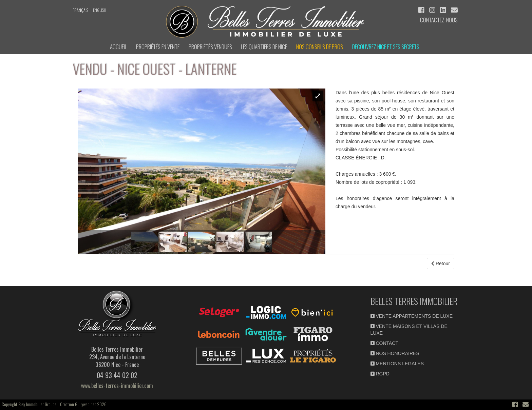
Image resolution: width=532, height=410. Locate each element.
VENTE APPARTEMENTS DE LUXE (412, 316)
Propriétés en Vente (158, 47)
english (100, 10)
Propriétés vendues (210, 47)
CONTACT (385, 343)
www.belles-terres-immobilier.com (117, 386)
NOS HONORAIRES (395, 353)
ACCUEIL (118, 47)
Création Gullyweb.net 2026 (83, 404)
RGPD (380, 374)
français (80, 10)
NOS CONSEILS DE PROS (320, 47)
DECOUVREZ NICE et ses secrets (386, 47)
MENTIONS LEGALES (397, 364)
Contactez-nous (439, 20)
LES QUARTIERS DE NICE (264, 47)
